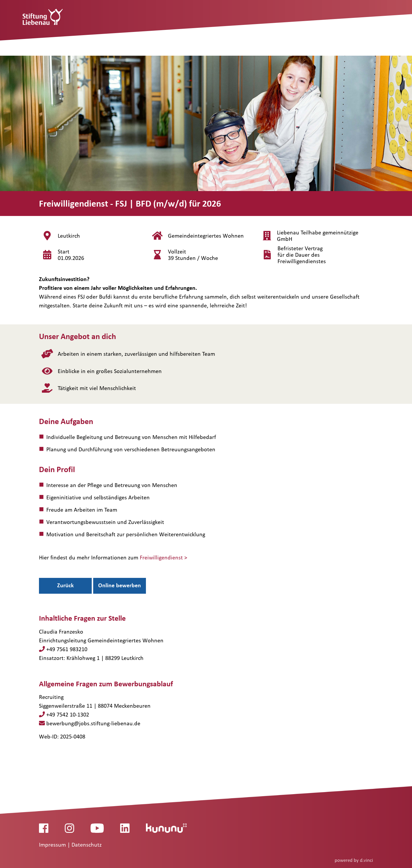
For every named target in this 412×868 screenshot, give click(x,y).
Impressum (53, 845)
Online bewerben (120, 585)
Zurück (65, 585)
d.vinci (366, 860)
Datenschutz (87, 845)
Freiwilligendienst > (164, 557)
